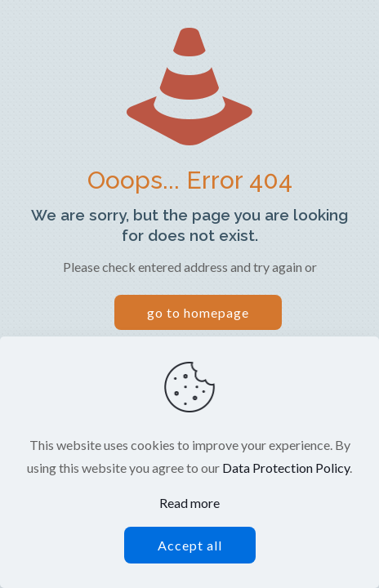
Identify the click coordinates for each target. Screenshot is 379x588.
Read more (189, 503)
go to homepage (198, 312)
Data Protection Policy (286, 468)
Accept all (190, 545)
